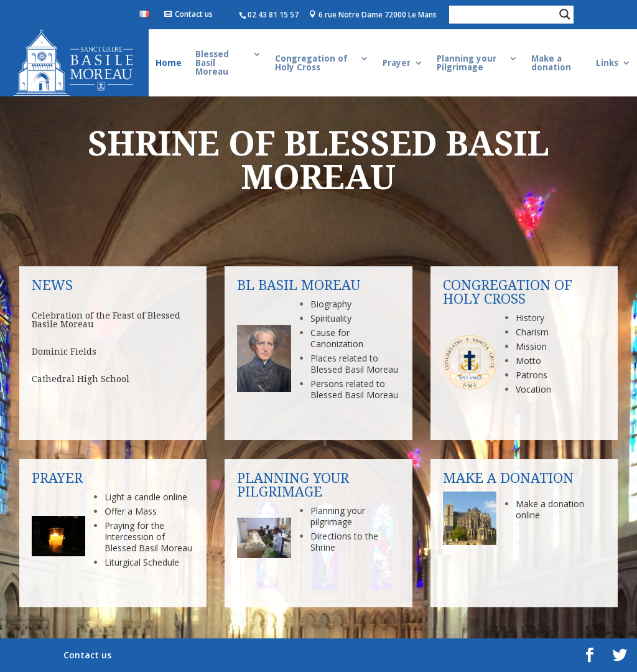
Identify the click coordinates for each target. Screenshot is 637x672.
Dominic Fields (64, 352)
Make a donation (551, 63)
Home (169, 63)
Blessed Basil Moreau (212, 63)
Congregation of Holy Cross (311, 63)
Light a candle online (146, 497)
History (530, 318)
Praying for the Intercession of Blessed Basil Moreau (148, 537)
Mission (531, 346)
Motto (528, 361)
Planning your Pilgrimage (467, 63)
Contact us (194, 14)
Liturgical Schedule (142, 562)
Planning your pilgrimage (338, 516)
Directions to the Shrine (344, 542)
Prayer (397, 63)
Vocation (533, 389)
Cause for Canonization (337, 338)
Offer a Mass (131, 511)
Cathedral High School (81, 379)
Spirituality (331, 318)
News (52, 285)
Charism (532, 332)
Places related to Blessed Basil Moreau (354, 364)
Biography (331, 304)
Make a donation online (550, 509)
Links (607, 63)
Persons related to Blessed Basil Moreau (354, 389)
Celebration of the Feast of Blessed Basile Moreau (106, 320)
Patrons (532, 375)
